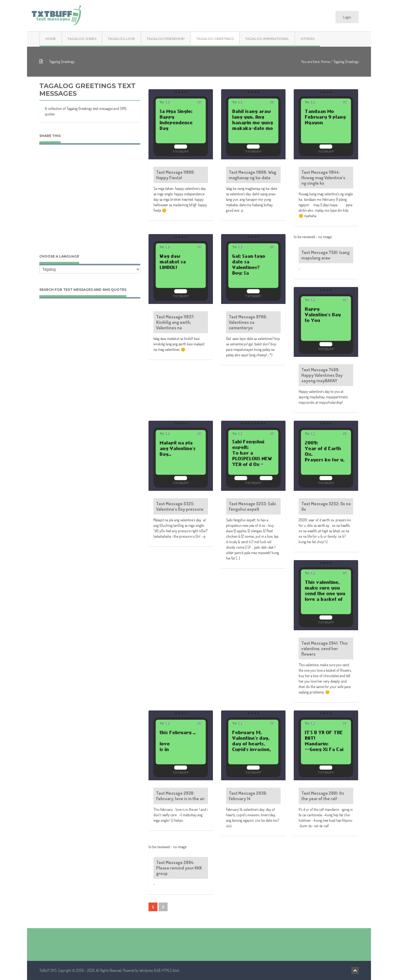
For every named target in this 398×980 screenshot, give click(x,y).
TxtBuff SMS (48, 970)
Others (308, 39)
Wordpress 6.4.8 (150, 970)
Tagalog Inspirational (267, 39)
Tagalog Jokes (82, 39)
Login (347, 17)
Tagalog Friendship (166, 39)
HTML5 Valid (170, 970)
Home (51, 39)
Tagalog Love (121, 39)
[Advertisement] (90, 205)
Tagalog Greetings (215, 39)
